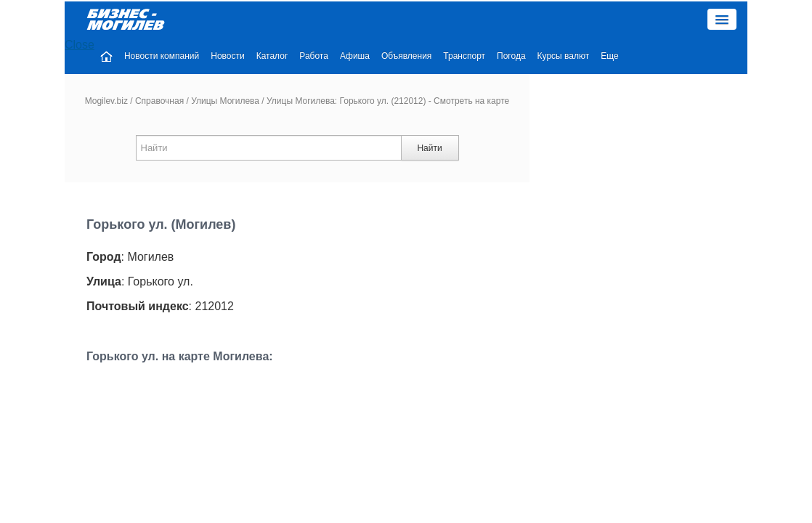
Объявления (493, 20)
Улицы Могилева (225, 65)
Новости (314, 20)
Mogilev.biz (106, 65)
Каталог (359, 20)
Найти (429, 112)
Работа (400, 20)
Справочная (159, 65)
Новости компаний (248, 20)
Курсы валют (650, 20)
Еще (696, 20)
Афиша (441, 20)
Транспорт (551, 20)
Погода (598, 20)
